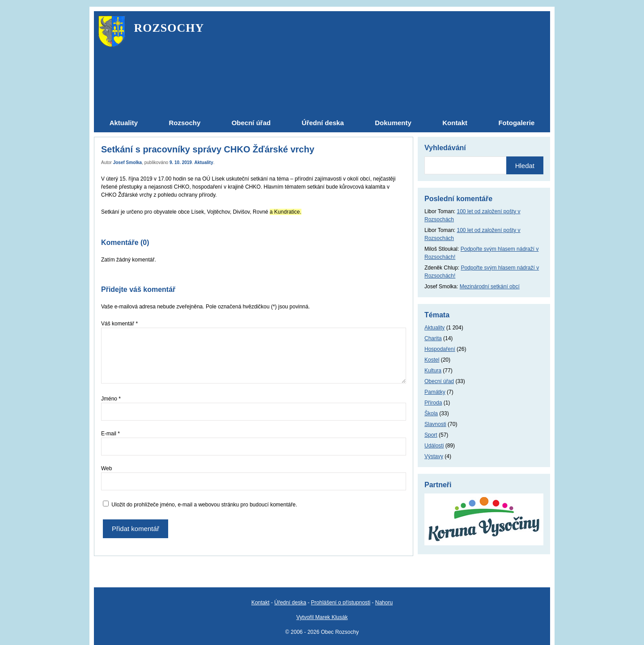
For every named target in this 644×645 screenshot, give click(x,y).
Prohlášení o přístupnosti (341, 603)
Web (106, 468)
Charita (433, 338)
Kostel (432, 360)
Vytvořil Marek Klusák (322, 617)
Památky (435, 392)
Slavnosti (435, 424)
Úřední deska (290, 603)
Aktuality (204, 162)
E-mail (110, 434)
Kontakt (261, 603)
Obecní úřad (439, 381)
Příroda (433, 403)
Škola (431, 413)
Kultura (433, 371)
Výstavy (434, 456)
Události (434, 446)
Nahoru (384, 603)
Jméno (111, 399)
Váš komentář (119, 324)
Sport (431, 435)
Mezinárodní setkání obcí (490, 287)
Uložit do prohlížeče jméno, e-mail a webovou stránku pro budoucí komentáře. (204, 505)
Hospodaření (440, 349)
